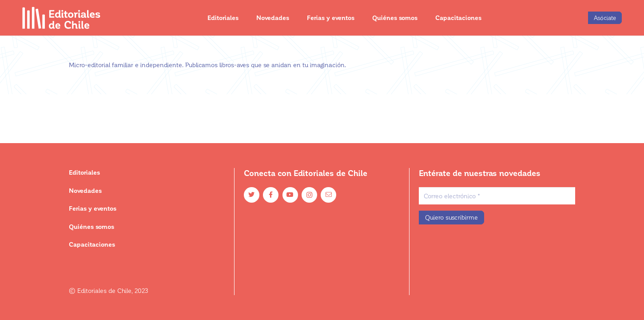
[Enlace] (62, 18)
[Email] (328, 195)
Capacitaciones (92, 244)
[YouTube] (290, 195)
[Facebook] (271, 195)
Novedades (85, 190)
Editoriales (84, 172)
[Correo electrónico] (497, 196)
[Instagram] (309, 195)
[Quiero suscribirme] (451, 218)
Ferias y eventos (93, 208)
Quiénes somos (91, 226)
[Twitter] (252, 195)
